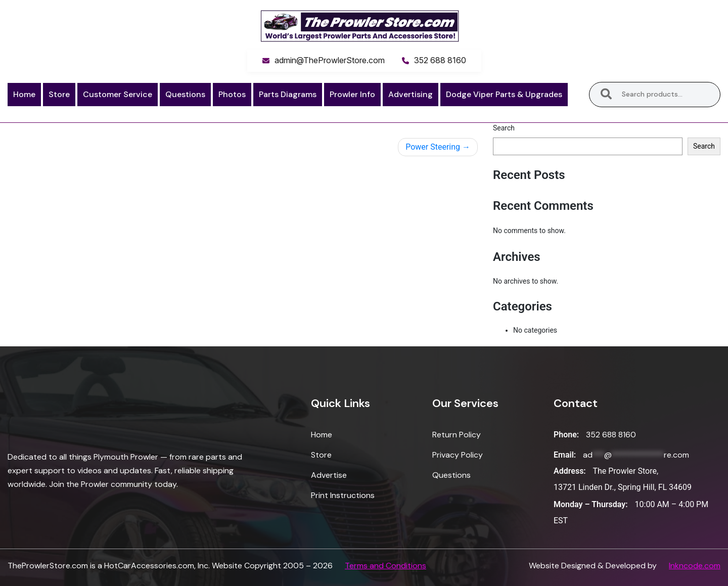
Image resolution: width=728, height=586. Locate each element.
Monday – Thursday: (591, 504)
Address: (570, 471)
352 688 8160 (440, 60)
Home (24, 94)
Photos (232, 94)
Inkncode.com (695, 566)
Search (606, 95)
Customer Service (118, 94)
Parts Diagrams (288, 94)
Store (59, 94)
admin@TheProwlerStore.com (330, 60)
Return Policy (457, 435)
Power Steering (433, 147)
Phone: (566, 435)
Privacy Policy (458, 455)
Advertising (411, 94)
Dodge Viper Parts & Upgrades (504, 94)
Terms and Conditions (385, 566)
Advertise (329, 475)
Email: (565, 455)
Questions (185, 94)
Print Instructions (343, 495)
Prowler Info (352, 94)
